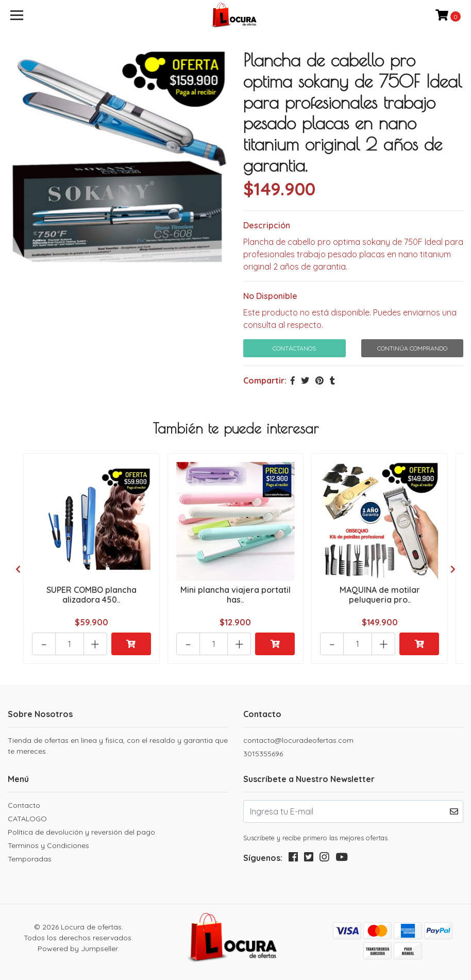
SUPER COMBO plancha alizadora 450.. (91, 595)
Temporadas (30, 859)
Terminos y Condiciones (48, 845)
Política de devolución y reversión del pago (81, 832)
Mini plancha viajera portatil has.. (235, 595)
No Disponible (270, 296)
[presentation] (18, 569)
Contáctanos (294, 348)
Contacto (24, 805)
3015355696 (263, 754)
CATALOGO (27, 819)
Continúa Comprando (412, 348)
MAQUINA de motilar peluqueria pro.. (380, 595)
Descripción (267, 225)
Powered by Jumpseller (78, 949)
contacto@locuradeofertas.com (298, 740)
